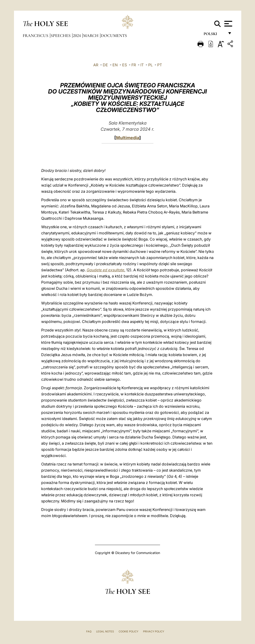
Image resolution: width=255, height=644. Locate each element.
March (91, 36)
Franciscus (36, 36)
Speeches (61, 36)
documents (114, 36)
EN (115, 65)
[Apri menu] (228, 24)
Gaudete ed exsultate (105, 270)
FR (134, 65)
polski (214, 35)
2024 (77, 36)
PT (160, 65)
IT (142, 65)
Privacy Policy (154, 631)
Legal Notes (105, 631)
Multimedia (128, 138)
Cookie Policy (128, 631)
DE (105, 65)
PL (150, 65)
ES (125, 65)
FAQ (89, 631)
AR (96, 65)
